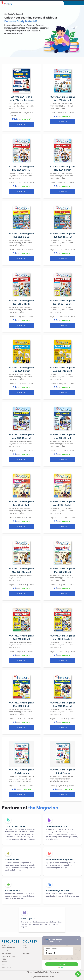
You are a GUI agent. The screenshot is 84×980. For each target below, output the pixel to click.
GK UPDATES (6, 951)
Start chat (72, 964)
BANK (25, 948)
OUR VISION (48, 948)
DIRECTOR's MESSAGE (52, 951)
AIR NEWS (5, 945)
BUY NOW (21, 124)
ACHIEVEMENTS (49, 945)
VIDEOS (4, 962)
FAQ (45, 962)
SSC (24, 945)
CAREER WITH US (50, 959)
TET (24, 951)
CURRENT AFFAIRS (8, 948)
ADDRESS (47, 954)
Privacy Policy (32, 972)
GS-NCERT (26, 954)
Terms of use (55, 972)
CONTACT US (48, 956)
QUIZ (3, 965)
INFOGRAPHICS (7, 954)
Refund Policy (43, 972)
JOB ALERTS (6, 967)
